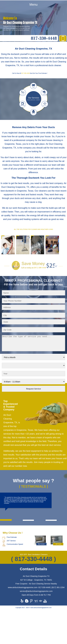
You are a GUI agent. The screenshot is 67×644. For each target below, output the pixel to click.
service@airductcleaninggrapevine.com (36, 591)
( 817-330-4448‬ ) (33, 559)
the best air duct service (49, 445)
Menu (33, 4)
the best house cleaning (49, 140)
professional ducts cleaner (49, 65)
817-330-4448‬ (25, 73)
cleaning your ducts (27, 133)
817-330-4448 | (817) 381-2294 (51, 587)
